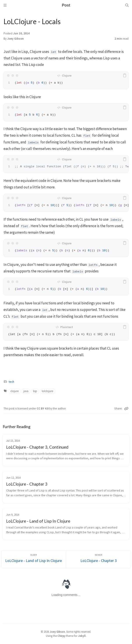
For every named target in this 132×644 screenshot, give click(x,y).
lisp (35, 391)
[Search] (127, 5)
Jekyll (82, 636)
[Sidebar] (5, 5)
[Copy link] (126, 409)
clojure (15, 391)
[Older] (34, 559)
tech (11, 382)
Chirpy (61, 636)
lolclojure (48, 391)
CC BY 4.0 (43, 408)
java (26, 391)
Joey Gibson (16, 39)
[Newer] (99, 559)
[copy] (125, 75)
